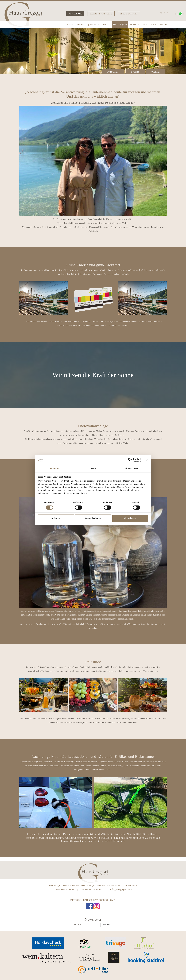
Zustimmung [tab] (54, 468)
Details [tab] (93, 468)
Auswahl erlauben (93, 518)
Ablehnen (56, 518)
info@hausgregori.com (121, 890)
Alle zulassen (130, 518)
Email (77, 925)
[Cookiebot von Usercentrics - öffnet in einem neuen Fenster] (130, 460)
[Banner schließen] (147, 460)
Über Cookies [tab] (132, 468)
